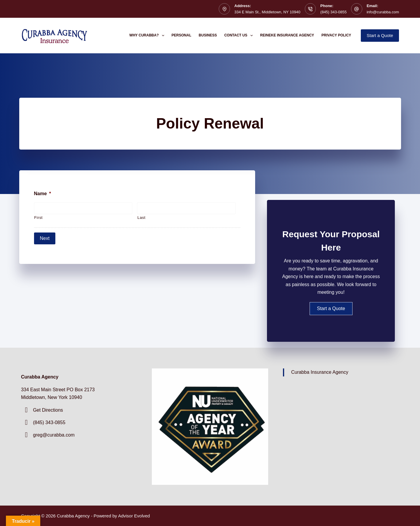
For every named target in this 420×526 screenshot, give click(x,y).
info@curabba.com (383, 12)
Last (141, 218)
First (39, 218)
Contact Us (240, 36)
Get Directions (48, 410)
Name (43, 194)
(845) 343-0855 (333, 12)
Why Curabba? (148, 36)
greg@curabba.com (54, 435)
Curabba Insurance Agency (320, 372)
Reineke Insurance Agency (287, 35)
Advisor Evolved (134, 516)
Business (208, 35)
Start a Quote (380, 35)
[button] (331, 309)
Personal (182, 35)
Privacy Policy (336, 35)
